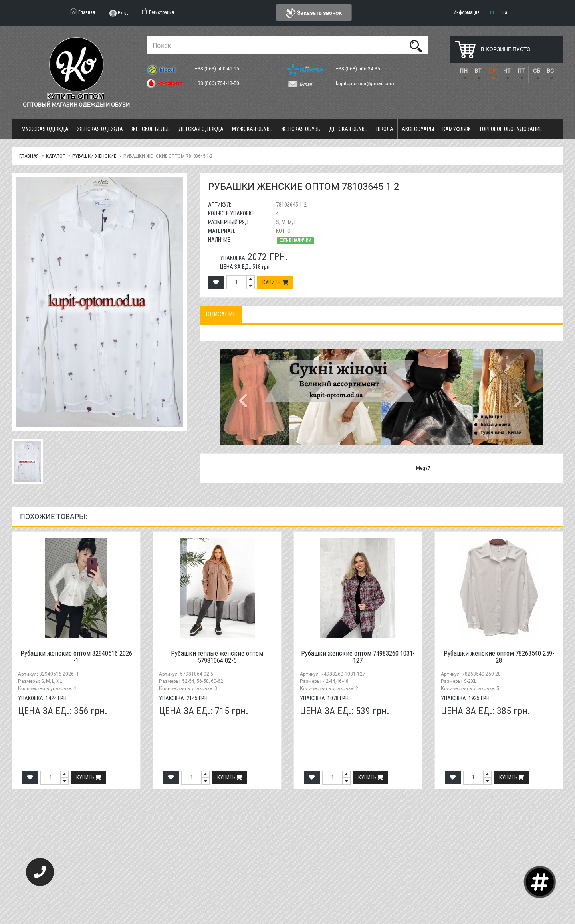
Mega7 (423, 468)
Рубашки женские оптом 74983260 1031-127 (358, 657)
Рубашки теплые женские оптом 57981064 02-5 (217, 657)
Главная (29, 156)
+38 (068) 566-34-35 (359, 69)
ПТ (521, 71)
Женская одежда (100, 129)
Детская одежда (201, 129)
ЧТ (507, 71)
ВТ (478, 71)
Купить (275, 282)
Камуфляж (457, 129)
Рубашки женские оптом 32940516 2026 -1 (76, 657)
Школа (385, 129)
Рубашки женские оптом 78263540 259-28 (499, 657)
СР (492, 71)
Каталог (56, 156)
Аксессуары (418, 129)
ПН (464, 71)
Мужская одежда (45, 129)
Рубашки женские (94, 156)
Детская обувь (348, 129)
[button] (244, 397)
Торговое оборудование (511, 129)
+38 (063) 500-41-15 (218, 69)
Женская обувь (301, 129)
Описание (221, 314)
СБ (537, 71)
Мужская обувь (252, 129)
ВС (550, 71)
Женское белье (151, 129)
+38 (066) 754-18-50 (218, 83)
